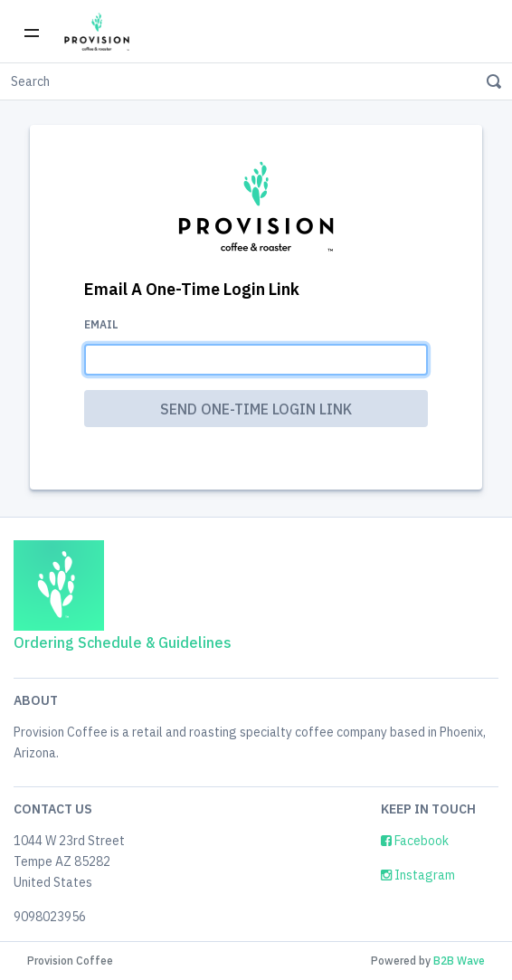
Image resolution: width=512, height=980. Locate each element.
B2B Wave (459, 961)
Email (101, 324)
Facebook (415, 841)
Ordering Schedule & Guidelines (123, 642)
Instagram (418, 875)
